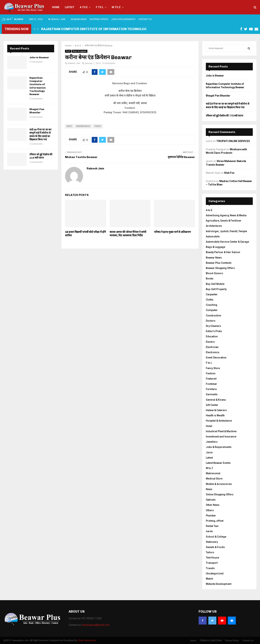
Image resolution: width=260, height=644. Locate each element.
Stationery (212, 542)
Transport (212, 563)
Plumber (211, 516)
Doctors (211, 321)
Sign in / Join (57, 19)
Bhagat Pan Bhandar (37, 111)
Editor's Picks (214, 331)
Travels (210, 568)
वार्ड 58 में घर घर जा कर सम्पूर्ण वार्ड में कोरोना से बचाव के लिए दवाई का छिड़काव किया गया (40, 135)
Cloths (210, 300)
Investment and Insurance (221, 437)
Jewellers (212, 442)
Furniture (211, 389)
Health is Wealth (215, 415)
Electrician (212, 347)
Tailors (210, 552)
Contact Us (145, 19)
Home (56, 7)
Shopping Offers (99, 19)
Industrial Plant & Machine (221, 431)
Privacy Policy (232, 641)
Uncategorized (215, 573)
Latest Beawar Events (218, 463)
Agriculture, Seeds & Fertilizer (224, 221)
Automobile (213, 236)
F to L (100, 7)
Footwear (211, 384)
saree (209, 531)
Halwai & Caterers (216, 410)
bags (69, 126)
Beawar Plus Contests (219, 263)
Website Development (219, 584)
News (209, 489)
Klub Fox (229, 173)
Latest (70, 7)
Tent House (212, 558)
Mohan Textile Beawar (81, 157)
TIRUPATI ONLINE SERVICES (233, 141)
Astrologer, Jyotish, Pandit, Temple (226, 231)
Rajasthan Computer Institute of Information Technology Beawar (102, 29)
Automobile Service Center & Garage (227, 242)
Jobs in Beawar (39, 57)
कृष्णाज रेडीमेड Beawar (181, 157)
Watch (209, 579)
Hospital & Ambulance (219, 421)
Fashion (211, 373)
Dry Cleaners (213, 326)
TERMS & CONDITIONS (211, 641)
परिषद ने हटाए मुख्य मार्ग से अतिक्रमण (172, 232)
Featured (211, 379)
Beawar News (79, 19)
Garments (212, 394)
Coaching (212, 305)
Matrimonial (213, 473)
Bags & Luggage (80, 51)
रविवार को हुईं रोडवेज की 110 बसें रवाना (41, 156)
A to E (84, 7)
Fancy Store (213, 368)
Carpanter (212, 294)
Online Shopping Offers (220, 494)
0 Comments (109, 63)
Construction (214, 316)
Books (210, 279)
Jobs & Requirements (123, 19)
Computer (212, 310)
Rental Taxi (212, 526)
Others (210, 510)
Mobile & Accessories (219, 484)
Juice (209, 452)
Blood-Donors (214, 273)
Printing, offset (215, 521)
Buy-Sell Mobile (215, 284)
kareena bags (83, 126)
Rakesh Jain (74, 63)
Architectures (214, 226)
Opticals (211, 500)
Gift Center (212, 405)
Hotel (209, 426)
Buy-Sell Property (216, 289)
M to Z (116, 7)
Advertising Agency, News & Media (226, 215)
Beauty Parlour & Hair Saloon (223, 252)
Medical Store (214, 479)
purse (98, 126)
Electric (210, 342)
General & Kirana (216, 400)
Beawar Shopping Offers (220, 268)
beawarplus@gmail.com (96, 625)
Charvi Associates (87, 640)
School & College (216, 537)
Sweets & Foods (215, 547)
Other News (213, 505)
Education (212, 336)
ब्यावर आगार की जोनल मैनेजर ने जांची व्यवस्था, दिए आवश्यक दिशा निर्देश (128, 234)
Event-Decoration (216, 358)
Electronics (213, 352)
